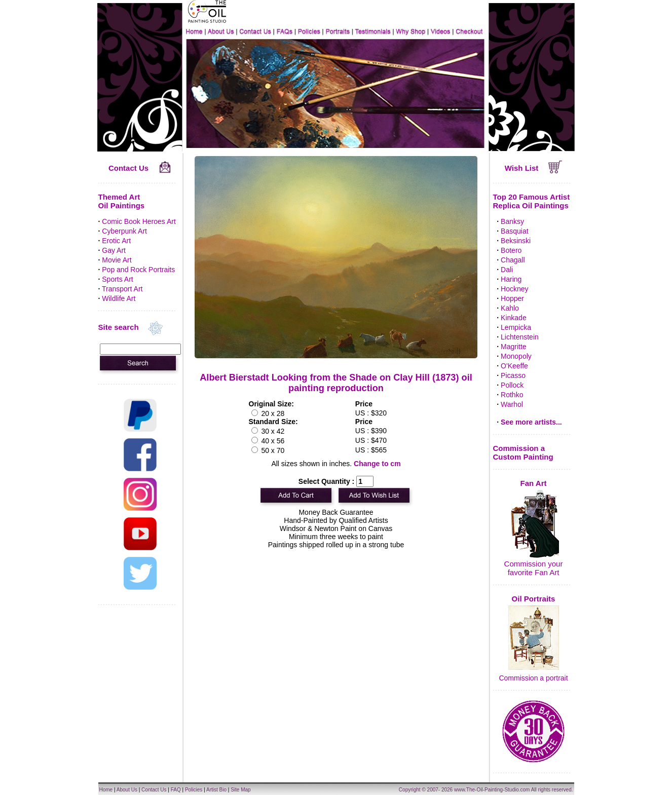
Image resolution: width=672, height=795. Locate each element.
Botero (511, 250)
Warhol (512, 404)
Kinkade (514, 318)
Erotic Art (116, 241)
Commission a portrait (533, 678)
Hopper (512, 298)
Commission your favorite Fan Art (534, 568)
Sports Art (117, 279)
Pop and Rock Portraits (138, 270)
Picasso (513, 375)
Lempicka (516, 327)
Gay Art (114, 250)
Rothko (512, 395)
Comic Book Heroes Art (139, 221)
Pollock (512, 385)
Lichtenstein (520, 337)
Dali (507, 270)
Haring (511, 279)
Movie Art (117, 260)
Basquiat (514, 231)
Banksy (512, 221)
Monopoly (516, 356)
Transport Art (122, 289)
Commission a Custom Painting (523, 452)
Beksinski (516, 241)
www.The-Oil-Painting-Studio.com (492, 790)
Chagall (513, 260)
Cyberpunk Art (124, 231)
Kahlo (510, 308)
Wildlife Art (119, 298)
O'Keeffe (514, 366)
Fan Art (534, 483)
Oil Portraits (534, 599)
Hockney (514, 289)
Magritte (514, 347)
